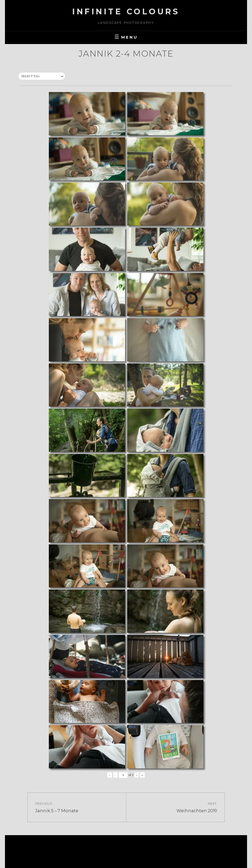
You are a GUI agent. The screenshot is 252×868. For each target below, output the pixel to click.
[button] (42, 76)
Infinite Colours (126, 12)
